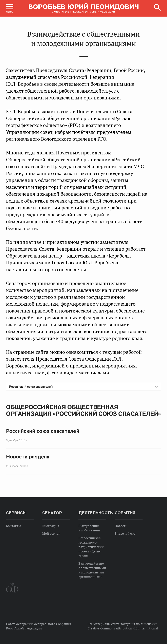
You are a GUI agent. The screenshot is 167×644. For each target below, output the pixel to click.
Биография (51, 526)
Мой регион (51, 533)
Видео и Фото (125, 533)
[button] (10, 8)
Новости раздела (28, 457)
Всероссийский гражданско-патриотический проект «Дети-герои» (91, 547)
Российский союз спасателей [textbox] (31, 386)
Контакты (13, 526)
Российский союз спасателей (43, 431)
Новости (121, 526)
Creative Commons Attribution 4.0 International (123, 628)
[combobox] (83, 387)
